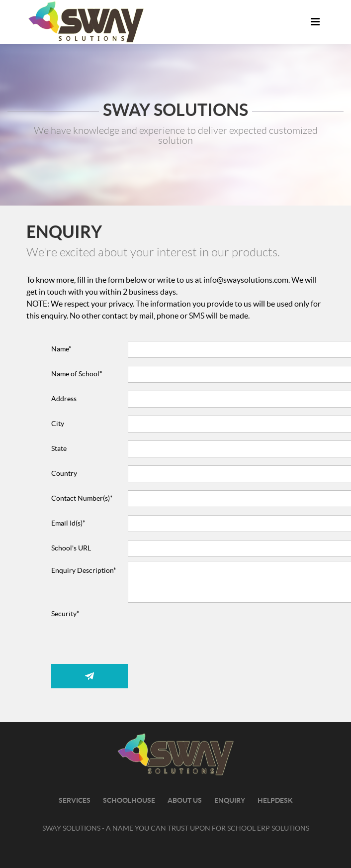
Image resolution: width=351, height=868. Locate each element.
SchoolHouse (129, 801)
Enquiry (230, 801)
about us (185, 801)
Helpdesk (275, 801)
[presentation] (203, 649)
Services (75, 801)
